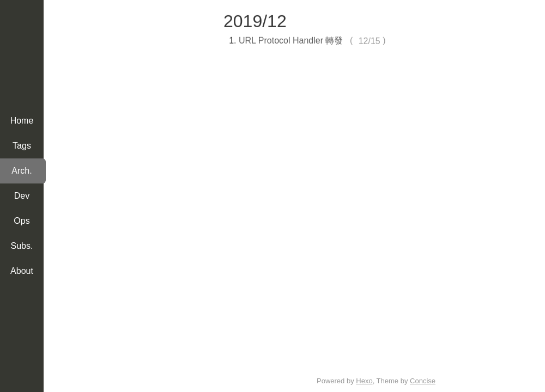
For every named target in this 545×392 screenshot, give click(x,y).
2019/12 (255, 20)
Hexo (364, 381)
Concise (423, 381)
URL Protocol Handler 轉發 (291, 39)
